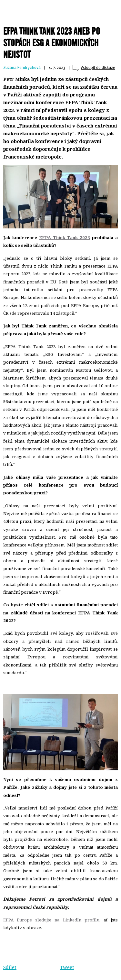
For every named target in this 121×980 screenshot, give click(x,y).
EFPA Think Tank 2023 (65, 237)
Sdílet (10, 967)
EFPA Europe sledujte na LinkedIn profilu (51, 920)
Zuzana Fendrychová (22, 67)
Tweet (67, 967)
